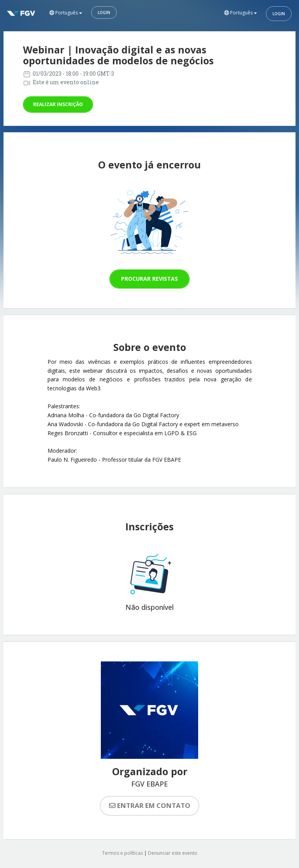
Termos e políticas (122, 853)
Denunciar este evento (173, 853)
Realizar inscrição (58, 104)
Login (104, 12)
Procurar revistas (149, 279)
